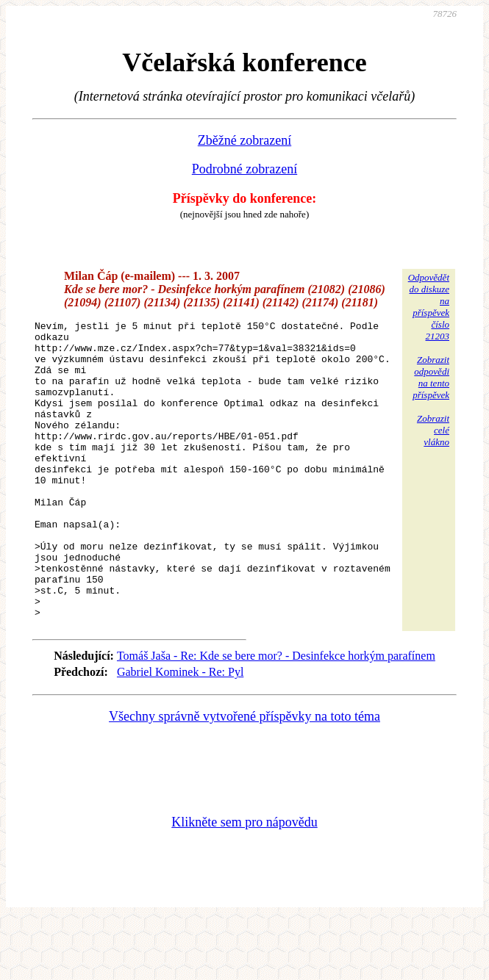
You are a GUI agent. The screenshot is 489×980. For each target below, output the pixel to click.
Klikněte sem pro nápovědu (244, 882)
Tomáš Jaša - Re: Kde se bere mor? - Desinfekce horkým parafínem (276, 715)
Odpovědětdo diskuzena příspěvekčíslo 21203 (429, 307)
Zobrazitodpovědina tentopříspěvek (431, 377)
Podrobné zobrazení (244, 169)
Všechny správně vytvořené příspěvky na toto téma (244, 776)
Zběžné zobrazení (244, 140)
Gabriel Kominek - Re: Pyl (180, 731)
